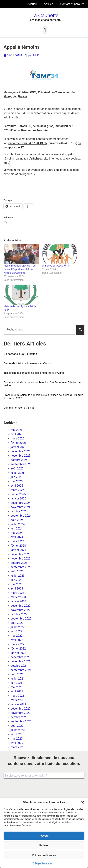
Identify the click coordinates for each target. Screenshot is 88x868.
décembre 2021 (21, 657)
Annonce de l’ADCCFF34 (56, 266)
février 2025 (18, 494)
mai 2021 (17, 687)
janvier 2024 (18, 550)
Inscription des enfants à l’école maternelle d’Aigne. (34, 373)
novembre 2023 (21, 559)
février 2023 (18, 597)
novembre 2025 (21, 456)
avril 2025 (17, 486)
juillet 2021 (18, 679)
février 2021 (18, 700)
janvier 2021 (18, 704)
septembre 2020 (21, 721)
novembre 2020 (21, 713)
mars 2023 (17, 593)
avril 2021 (17, 691)
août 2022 (17, 623)
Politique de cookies (42, 863)
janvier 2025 (18, 498)
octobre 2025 (19, 460)
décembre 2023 (21, 554)
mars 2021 (17, 696)
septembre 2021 (21, 670)
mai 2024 (17, 533)
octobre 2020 (19, 717)
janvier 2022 (18, 653)
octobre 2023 (19, 563)
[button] (83, 802)
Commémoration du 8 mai (19, 408)
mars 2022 (17, 644)
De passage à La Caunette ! (20, 354)
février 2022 (18, 649)
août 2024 (17, 520)
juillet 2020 (18, 730)
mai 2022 (17, 636)
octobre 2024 (19, 511)
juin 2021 (17, 683)
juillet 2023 (18, 576)
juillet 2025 (18, 473)
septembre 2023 (21, 567)
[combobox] (39, 330)
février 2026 (18, 443)
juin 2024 (17, 528)
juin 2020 (17, 734)
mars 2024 (17, 541)
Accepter (44, 836)
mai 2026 (17, 430)
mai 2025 (17, 481)
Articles (48, 4)
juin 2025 (17, 477)
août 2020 (17, 726)
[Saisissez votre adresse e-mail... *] (44, 776)
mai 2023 (17, 584)
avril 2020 (17, 743)
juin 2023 (17, 580)
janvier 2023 (18, 601)
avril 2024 (17, 537)
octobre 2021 (19, 666)
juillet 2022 (18, 627)
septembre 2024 (21, 516)
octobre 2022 (19, 614)
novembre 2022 (21, 610)
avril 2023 (17, 589)
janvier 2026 (18, 447)
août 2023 (17, 571)
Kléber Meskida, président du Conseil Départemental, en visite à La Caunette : (20, 269)
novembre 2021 (21, 661)
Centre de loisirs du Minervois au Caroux (28, 363)
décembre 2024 (21, 503)
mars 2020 (17, 747)
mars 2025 (17, 490)
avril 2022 (17, 640)
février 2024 (18, 546)
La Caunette (45, 15)
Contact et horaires (72, 4)
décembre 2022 (21, 606)
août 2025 (17, 468)
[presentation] (22, 795)
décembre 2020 (21, 709)
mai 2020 (17, 739)
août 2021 (17, 674)
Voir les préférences (44, 855)
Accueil (32, 4)
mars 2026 (17, 438)
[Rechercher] (80, 330)
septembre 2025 (21, 464)
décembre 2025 (21, 451)
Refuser (44, 845)
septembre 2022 (21, 619)
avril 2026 (17, 434)
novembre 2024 (21, 507)
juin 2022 (17, 631)
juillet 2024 (18, 524)
